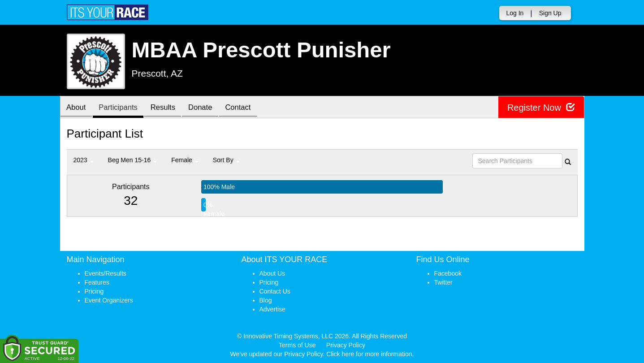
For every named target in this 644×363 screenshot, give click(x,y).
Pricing (94, 291)
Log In (515, 13)
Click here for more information (369, 354)
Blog (266, 300)
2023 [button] (84, 160)
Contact (246, 108)
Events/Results (106, 273)
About (77, 108)
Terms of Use (297, 345)
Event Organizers (109, 300)
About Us (272, 273)
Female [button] (185, 160)
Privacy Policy (346, 345)
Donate (206, 108)
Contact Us (275, 291)
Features (97, 282)
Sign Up (550, 13)
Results (167, 108)
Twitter (443, 282)
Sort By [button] (226, 160)
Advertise (272, 309)
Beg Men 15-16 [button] (133, 160)
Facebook (448, 273)
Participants (121, 108)
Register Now (541, 107)
